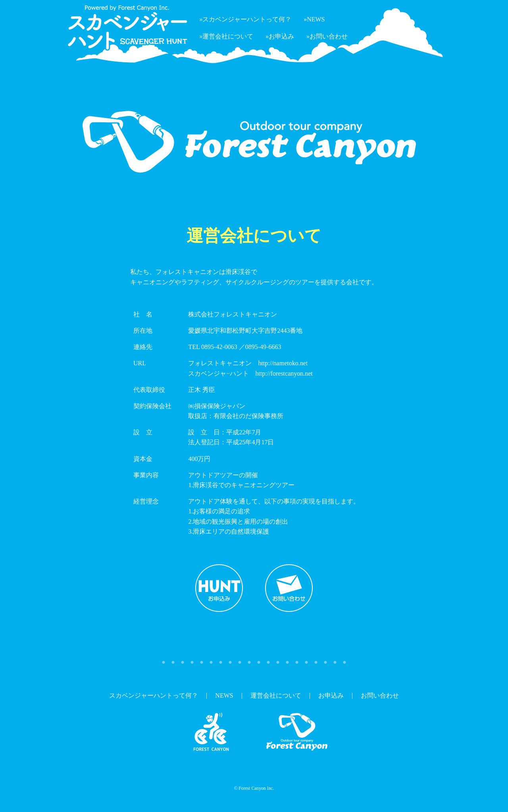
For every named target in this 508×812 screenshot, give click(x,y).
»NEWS (314, 19)
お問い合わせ (289, 588)
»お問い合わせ (327, 36)
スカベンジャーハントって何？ (154, 695)
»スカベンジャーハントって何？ (245, 19)
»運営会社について (226, 36)
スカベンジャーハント (211, 732)
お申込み (219, 588)
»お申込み (280, 36)
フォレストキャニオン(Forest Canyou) (297, 732)
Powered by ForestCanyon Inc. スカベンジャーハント (127, 28)
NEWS (224, 695)
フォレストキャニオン (460, 17)
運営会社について (276, 695)
